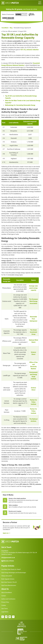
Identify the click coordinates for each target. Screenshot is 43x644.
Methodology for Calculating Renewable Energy (20, 105)
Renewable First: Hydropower (33, 319)
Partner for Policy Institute (33, 402)
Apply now (6, 533)
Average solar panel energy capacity (33, 288)
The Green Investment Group (33, 332)
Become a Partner (9, 561)
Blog (11, 28)
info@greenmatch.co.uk (8, 558)
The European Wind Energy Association (33, 301)
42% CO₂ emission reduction (30, 50)
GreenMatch (5, 28)
